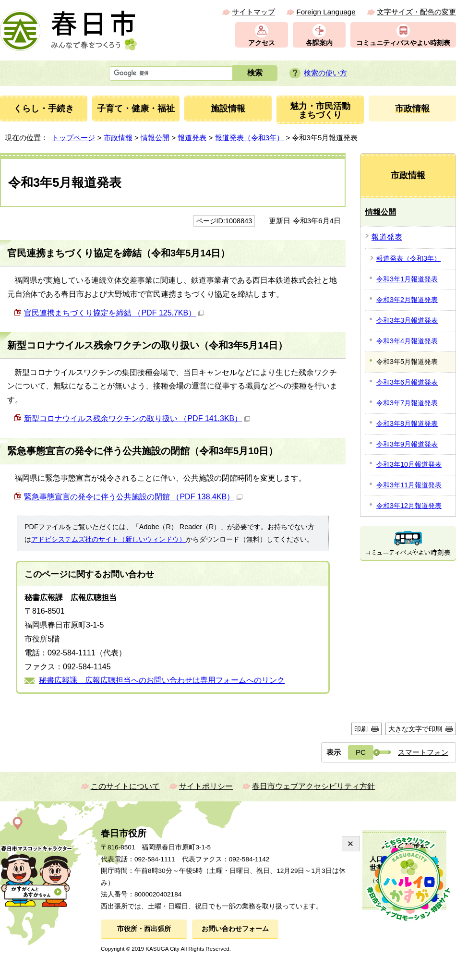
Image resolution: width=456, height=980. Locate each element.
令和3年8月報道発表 (407, 423)
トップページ (73, 138)
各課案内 (319, 43)
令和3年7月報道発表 (407, 403)
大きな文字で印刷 (415, 729)
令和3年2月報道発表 (407, 300)
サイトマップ (253, 12)
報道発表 (192, 138)
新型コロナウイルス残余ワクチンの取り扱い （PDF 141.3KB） (137, 418)
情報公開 (155, 138)
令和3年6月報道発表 (407, 382)
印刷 (361, 729)
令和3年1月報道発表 (407, 279)
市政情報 (118, 138)
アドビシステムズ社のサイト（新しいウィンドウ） (108, 539)
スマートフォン (423, 752)
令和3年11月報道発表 (409, 485)
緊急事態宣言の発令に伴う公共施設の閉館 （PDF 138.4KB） (133, 497)
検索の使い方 (325, 73)
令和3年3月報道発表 (407, 320)
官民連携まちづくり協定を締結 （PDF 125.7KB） (114, 313)
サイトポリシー (206, 786)
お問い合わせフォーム (235, 929)
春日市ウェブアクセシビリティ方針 (313, 786)
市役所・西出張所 (144, 929)
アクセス (262, 43)
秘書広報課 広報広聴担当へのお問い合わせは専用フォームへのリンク (162, 680)
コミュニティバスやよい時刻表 (403, 43)
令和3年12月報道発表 (409, 506)
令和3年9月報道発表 (407, 444)
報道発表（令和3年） (249, 138)
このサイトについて (125, 786)
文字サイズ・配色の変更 (416, 12)
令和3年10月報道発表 (409, 464)
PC (361, 752)
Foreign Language (326, 12)
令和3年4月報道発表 (407, 341)
